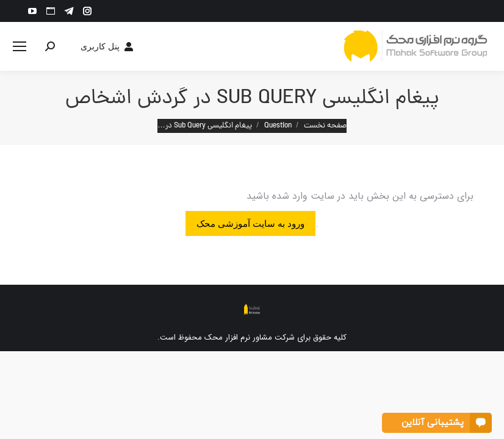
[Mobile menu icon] (20, 46)
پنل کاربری (108, 46)
